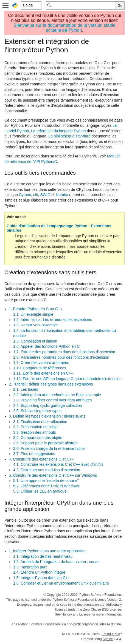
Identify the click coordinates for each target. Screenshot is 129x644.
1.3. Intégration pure (30, 567)
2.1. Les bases (26, 389)
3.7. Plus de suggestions (34, 454)
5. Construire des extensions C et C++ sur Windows (53, 475)
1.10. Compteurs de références (40, 368)
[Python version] (31, 5)
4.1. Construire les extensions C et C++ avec (58, 464)
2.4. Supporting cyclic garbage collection (48, 406)
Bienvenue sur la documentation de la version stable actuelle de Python (65, 28)
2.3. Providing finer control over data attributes (52, 400)
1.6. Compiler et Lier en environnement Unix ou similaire (61, 583)
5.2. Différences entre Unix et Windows (46, 486)
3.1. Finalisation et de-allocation (40, 422)
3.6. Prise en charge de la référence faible (49, 449)
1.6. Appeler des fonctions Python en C (46, 346)
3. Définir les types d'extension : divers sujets (47, 416)
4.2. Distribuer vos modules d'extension (47, 470)
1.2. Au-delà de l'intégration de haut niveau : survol (56, 562)
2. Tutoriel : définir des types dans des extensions (51, 384)
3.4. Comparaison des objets (38, 438)
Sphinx (108, 639)
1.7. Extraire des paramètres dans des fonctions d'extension (64, 352)
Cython (25, 195)
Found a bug (111, 634)
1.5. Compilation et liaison (35, 341)
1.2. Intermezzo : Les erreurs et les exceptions (53, 320)
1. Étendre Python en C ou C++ (36, 309)
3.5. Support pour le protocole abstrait (45, 443)
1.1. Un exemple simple (33, 314)
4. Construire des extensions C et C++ (41, 459)
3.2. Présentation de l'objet (36, 427)
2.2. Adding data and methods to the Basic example (57, 395)
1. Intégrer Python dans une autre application (47, 551)
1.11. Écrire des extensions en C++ (43, 373)
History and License (76, 614)
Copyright (54, 595)
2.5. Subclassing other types (37, 411)
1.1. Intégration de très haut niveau (43, 556)
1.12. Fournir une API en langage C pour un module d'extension (67, 379)
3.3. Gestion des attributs (35, 432)
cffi (36, 195)
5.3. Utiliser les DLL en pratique (40, 491)
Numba (62, 195)
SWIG (45, 195)
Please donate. (111, 624)
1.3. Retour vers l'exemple (35, 325)
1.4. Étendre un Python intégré (39, 572)
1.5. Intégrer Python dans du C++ (42, 578)
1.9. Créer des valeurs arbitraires (41, 363)
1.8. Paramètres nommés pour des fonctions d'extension (61, 357)
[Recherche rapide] (84, 5)
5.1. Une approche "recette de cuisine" (46, 481)
